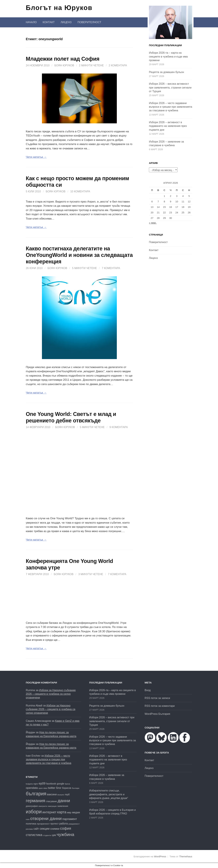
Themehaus (186, 856)
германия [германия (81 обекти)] (35, 801)
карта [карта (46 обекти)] (62, 812)
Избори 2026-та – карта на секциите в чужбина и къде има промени (168, 57)
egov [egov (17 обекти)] (36, 784)
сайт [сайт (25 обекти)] (36, 829)
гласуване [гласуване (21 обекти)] (51, 801)
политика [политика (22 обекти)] (31, 824)
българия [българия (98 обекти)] (36, 794)
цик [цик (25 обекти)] (54, 835)
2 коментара (118, 65)
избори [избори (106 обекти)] (34, 812)
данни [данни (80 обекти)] (64, 801)
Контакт (49, 22)
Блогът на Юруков (59, 8)
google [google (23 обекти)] (60, 784)
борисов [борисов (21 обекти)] (67, 788)
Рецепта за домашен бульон (166, 72)
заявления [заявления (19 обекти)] (63, 806)
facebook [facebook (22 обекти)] (51, 784)
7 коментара (111, 268)
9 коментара (119, 427)
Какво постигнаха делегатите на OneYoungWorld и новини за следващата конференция (79, 255)
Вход (148, 690)
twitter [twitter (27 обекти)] (52, 788)
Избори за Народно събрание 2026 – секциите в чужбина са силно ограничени (51, 694)
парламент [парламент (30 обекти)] (70, 819)
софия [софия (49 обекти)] (66, 828)
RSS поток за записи (157, 698)
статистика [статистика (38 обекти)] (34, 835)
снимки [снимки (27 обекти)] (55, 829)
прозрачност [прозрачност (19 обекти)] (43, 824)
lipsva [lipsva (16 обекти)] (68, 784)
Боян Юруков (64, 65)
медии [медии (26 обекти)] (76, 812)
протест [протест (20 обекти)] (54, 824)
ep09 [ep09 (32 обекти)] (42, 783)
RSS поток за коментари (160, 706)
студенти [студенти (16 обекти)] (47, 835)
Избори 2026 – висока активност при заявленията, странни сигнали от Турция (170, 88)
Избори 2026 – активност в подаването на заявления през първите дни (168, 126)
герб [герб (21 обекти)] (67, 794)
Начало (31, 22)
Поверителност (89, 22)
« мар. (153, 223)
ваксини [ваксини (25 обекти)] (52, 794)
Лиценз (66, 22)
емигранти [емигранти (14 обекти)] (43, 806)
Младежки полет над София (63, 59)
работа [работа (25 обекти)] (64, 824)
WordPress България (157, 714)
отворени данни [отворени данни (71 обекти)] (46, 818)
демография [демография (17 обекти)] (32, 806)
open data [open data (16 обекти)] (43, 788)
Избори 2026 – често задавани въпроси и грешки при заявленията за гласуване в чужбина (171, 107)
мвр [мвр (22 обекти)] (69, 812)
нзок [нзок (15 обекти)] (28, 819)
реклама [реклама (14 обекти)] (29, 829)
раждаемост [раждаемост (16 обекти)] (74, 824)
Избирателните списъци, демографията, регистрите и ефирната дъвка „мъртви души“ (109, 794)
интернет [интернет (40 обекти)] (49, 812)
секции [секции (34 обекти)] (45, 829)
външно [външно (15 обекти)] (61, 795)
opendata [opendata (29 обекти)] (32, 788)
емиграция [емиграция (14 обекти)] (52, 806)
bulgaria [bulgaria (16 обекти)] (29, 784)
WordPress (160, 856)
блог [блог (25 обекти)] (59, 788)
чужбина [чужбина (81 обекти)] (65, 834)
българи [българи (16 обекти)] (76, 788)
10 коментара (80, 191)
